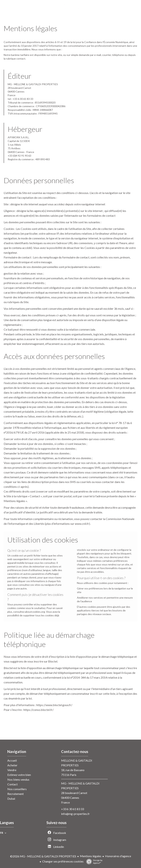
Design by (93, 862)
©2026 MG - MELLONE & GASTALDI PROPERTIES (43, 856)
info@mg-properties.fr (75, 814)
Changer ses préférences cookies (63, 861)
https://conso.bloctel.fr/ (39, 710)
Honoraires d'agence (118, 856)
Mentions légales (91, 856)
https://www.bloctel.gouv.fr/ (54, 705)
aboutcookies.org (35, 612)
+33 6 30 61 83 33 (73, 809)
